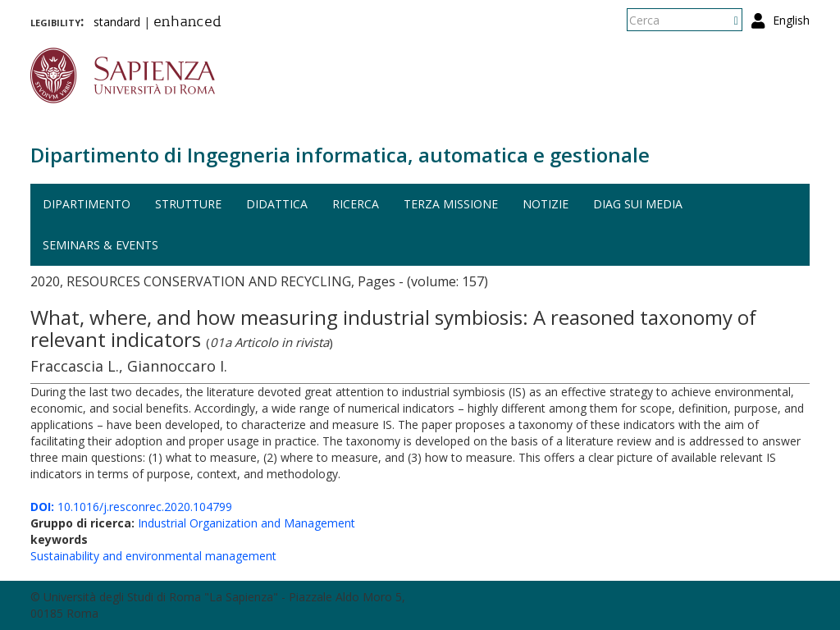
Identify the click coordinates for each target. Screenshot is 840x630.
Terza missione (451, 204)
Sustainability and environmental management (153, 556)
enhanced (187, 23)
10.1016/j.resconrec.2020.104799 (131, 507)
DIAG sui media (638, 204)
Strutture (188, 204)
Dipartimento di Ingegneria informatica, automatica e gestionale (340, 155)
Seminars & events (100, 245)
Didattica (277, 204)
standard (117, 22)
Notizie (546, 204)
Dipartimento (87, 204)
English (791, 20)
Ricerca (356, 204)
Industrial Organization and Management (247, 523)
